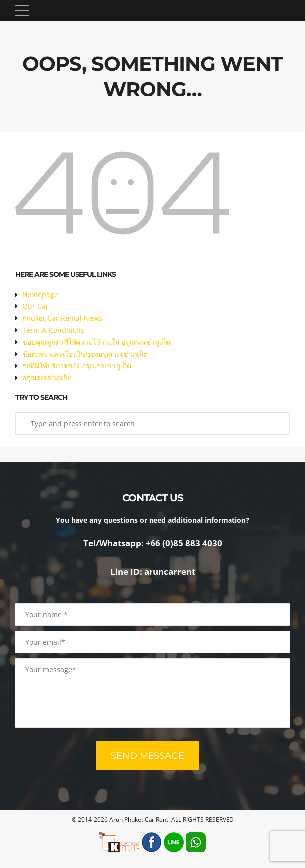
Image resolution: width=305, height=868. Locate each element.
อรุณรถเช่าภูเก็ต (47, 377)
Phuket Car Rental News (62, 318)
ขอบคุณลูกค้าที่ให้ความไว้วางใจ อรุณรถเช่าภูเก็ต (96, 342)
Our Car (36, 306)
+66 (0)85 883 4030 (184, 543)
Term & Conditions (53, 330)
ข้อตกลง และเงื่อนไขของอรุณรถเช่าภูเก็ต (85, 354)
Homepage (40, 295)
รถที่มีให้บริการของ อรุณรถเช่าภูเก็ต (77, 365)
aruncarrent (170, 571)
